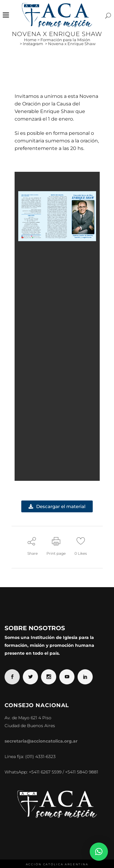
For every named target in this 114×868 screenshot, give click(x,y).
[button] (99, 852)
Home (30, 40)
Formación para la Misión (65, 40)
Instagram (33, 44)
